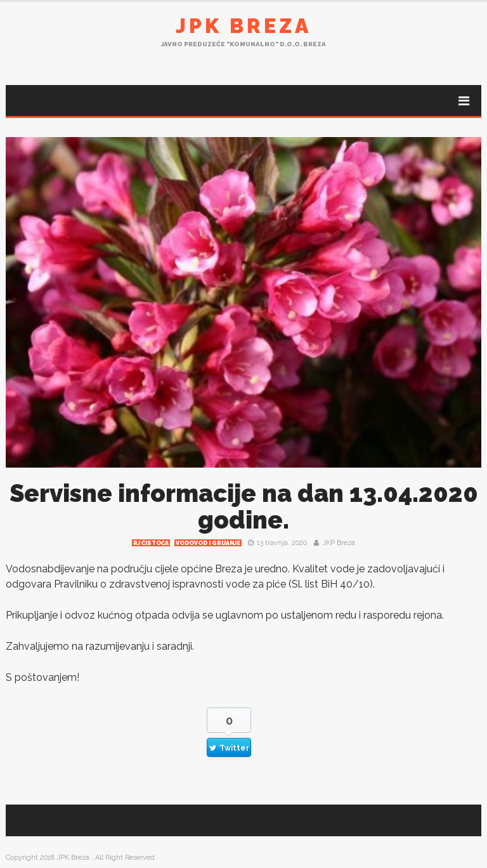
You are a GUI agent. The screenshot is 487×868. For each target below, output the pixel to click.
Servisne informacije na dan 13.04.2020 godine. (244, 507)
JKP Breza (339, 543)
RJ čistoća (151, 543)
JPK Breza (243, 26)
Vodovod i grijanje (208, 543)
